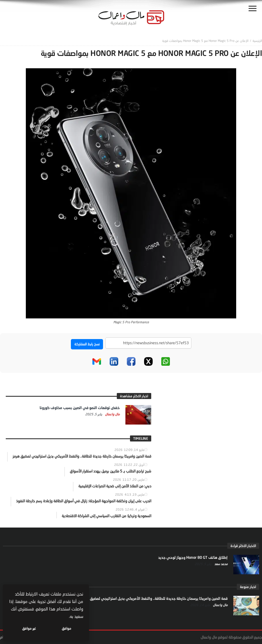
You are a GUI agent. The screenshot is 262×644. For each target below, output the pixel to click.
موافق (66, 628)
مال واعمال (112, 414)
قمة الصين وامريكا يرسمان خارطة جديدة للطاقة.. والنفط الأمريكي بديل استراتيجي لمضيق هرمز (155, 598)
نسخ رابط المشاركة (87, 344)
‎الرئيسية (257, 41)
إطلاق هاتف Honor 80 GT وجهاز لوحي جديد (193, 557)
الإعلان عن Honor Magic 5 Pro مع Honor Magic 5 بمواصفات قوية (205, 41)
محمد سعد (221, 564)
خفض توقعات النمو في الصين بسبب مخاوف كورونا (80, 408)
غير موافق (29, 628)
